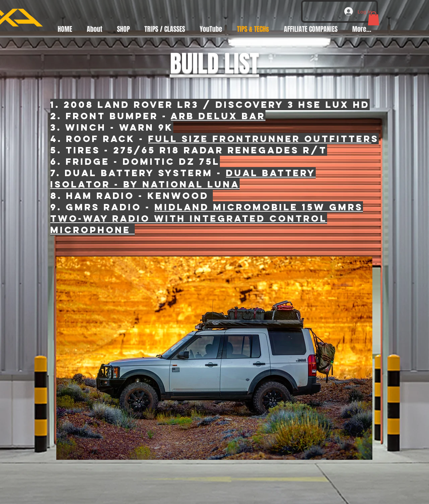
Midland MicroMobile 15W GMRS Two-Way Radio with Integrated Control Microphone (207, 218)
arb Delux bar (218, 116)
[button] (374, 18)
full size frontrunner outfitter (260, 139)
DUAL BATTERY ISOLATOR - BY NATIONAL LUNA (183, 178)
